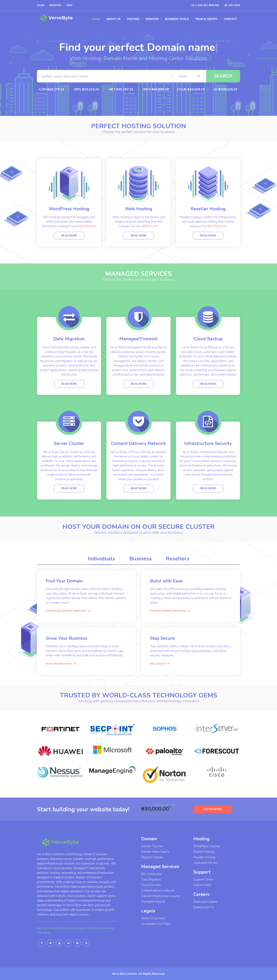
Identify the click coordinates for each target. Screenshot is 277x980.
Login (41, 5)
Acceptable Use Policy (156, 924)
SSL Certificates (151, 874)
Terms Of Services (153, 918)
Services (152, 19)
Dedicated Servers (206, 863)
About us (113, 19)
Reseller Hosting (204, 857)
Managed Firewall (153, 902)
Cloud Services (151, 885)
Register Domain (152, 857)
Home (96, 19)
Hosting (133, 19)
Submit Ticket (202, 885)
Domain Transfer (152, 846)
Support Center (203, 880)
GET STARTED (212, 817)
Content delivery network (158, 891)
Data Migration (151, 880)
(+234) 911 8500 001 (205, 5)
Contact (230, 19)
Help (70, 5)
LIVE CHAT (232, 5)
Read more (69, 242)
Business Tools (177, 19)
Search (223, 76)
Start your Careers (205, 902)
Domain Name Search (155, 852)
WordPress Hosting (207, 846)
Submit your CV (204, 907)
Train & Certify (206, 19)
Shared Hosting (204, 852)
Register (55, 5)
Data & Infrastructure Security (161, 896)
